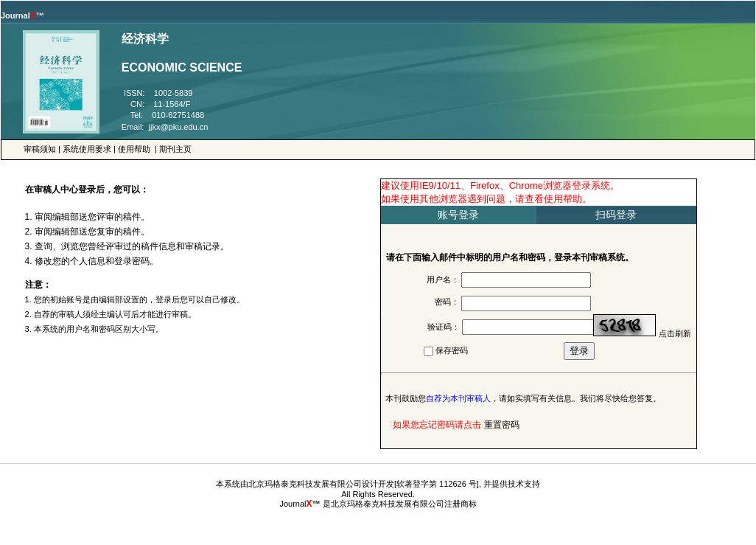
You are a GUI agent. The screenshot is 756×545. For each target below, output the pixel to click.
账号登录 (458, 215)
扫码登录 (616, 215)
